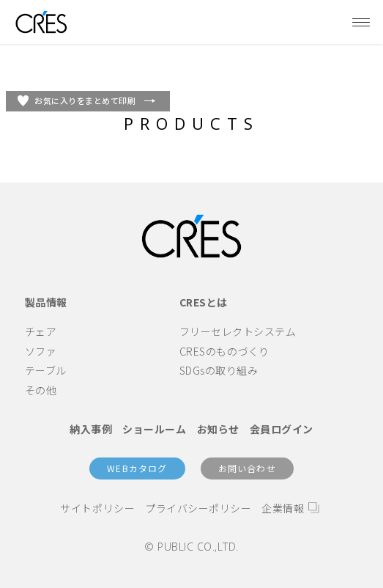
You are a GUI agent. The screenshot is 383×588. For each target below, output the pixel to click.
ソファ (41, 351)
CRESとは (204, 302)
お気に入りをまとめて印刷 (85, 100)
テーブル (46, 370)
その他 (41, 390)
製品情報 (46, 302)
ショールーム (154, 429)
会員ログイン (282, 429)
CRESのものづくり (224, 351)
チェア (41, 331)
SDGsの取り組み (219, 370)
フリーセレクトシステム (238, 331)
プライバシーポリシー (198, 508)
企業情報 (283, 508)
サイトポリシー (97, 508)
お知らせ (218, 429)
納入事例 (91, 429)
